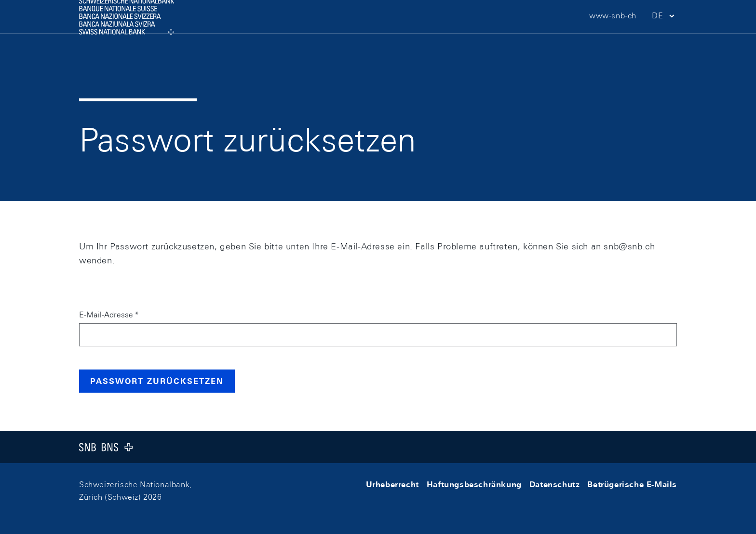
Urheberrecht (392, 485)
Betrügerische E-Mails (632, 485)
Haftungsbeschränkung (474, 485)
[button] (664, 34)
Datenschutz (555, 485)
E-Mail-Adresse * (109, 315)
